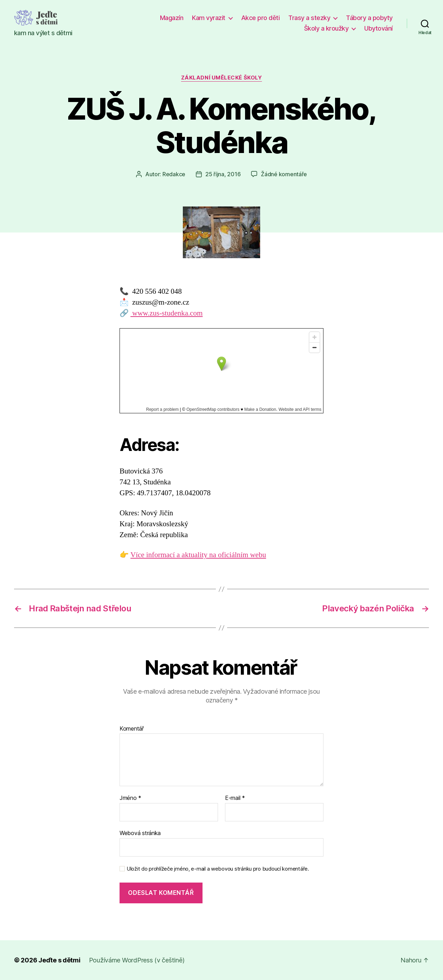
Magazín (172, 18)
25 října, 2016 (223, 174)
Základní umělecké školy (222, 78)
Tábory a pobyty (369, 18)
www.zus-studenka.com (166, 313)
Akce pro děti (261, 18)
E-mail (235, 798)
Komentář (132, 729)
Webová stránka (140, 833)
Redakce (174, 174)
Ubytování (378, 28)
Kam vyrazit (209, 18)
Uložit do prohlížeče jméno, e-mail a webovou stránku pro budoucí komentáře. (218, 869)
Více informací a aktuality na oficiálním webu (198, 555)
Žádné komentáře (284, 174)
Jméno (130, 798)
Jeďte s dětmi (59, 960)
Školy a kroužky (326, 28)
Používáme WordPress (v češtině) (137, 960)
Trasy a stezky (309, 18)
